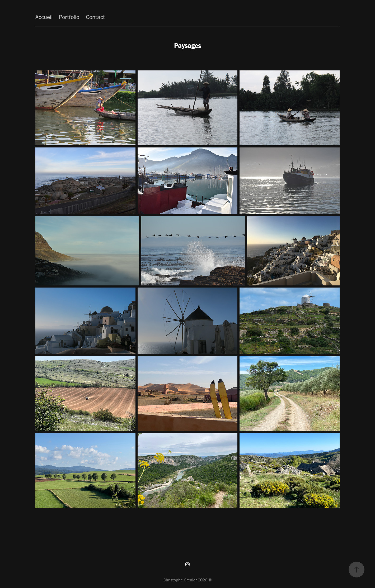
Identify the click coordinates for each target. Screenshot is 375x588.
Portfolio (69, 17)
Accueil (44, 17)
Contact (95, 17)
